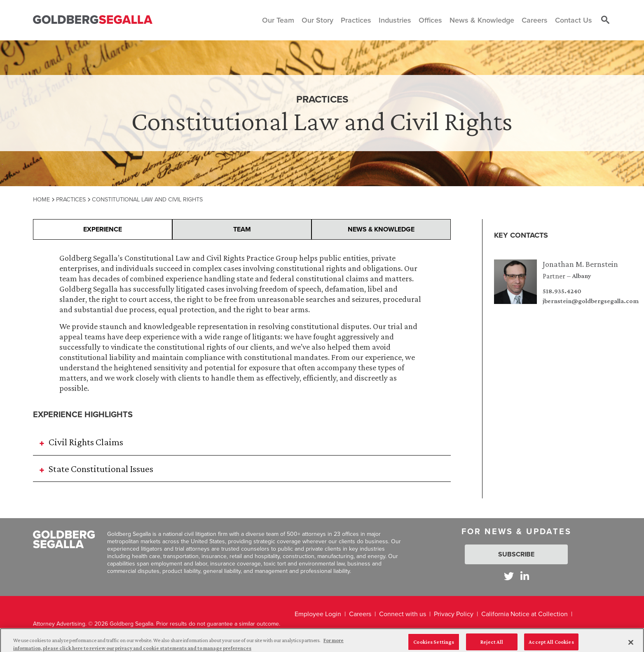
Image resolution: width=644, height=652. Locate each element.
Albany (582, 276)
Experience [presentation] (103, 229)
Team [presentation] (242, 229)
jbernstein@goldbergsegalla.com (591, 301)
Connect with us (403, 614)
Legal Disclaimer (318, 631)
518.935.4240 (562, 291)
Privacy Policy (454, 614)
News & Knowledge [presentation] (381, 229)
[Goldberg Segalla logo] (93, 20)
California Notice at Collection (525, 614)
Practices (71, 199)
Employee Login (318, 614)
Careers (360, 614)
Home (41, 199)
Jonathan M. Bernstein (580, 264)
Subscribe (516, 554)
